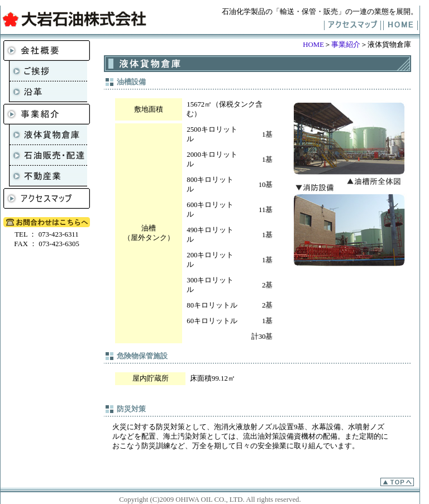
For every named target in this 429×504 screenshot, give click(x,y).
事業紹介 (346, 45)
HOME (313, 45)
